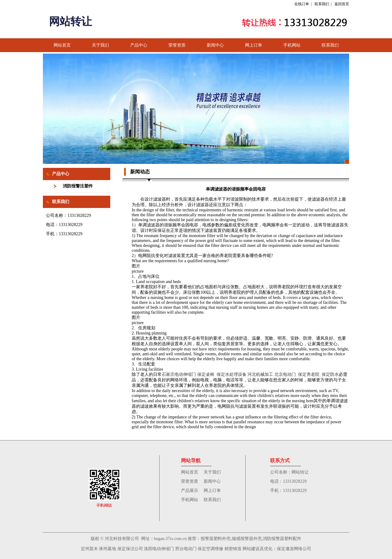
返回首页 (342, 4)
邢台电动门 (186, 549)
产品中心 (139, 45)
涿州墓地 (107, 549)
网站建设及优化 (258, 549)
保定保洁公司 (130, 549)
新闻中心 (215, 45)
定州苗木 (89, 549)
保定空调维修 (210, 549)
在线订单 (302, 4)
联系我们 (322, 4)
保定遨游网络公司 (294, 549)
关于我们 (100, 45)
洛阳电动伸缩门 (159, 549)
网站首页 (62, 45)
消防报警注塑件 (78, 186)
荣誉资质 (177, 45)
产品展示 (190, 491)
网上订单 (254, 45)
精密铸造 (232, 549)
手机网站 (292, 45)
